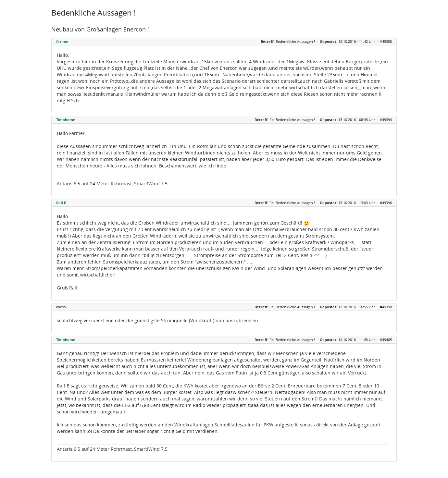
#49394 (386, 120)
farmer (62, 41)
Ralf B (61, 203)
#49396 (386, 203)
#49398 (386, 307)
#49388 (386, 41)
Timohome (66, 120)
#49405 (386, 340)
